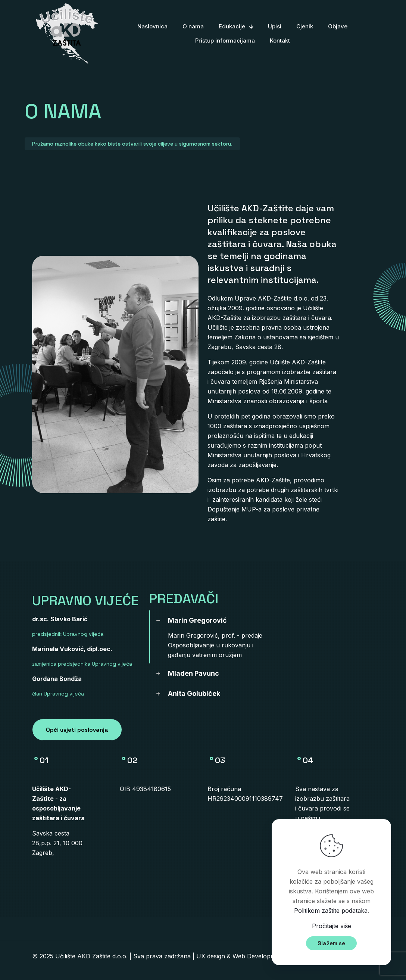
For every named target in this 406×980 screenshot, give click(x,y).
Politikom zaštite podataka (331, 911)
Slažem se (331, 943)
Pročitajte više (332, 926)
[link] (215, 637)
